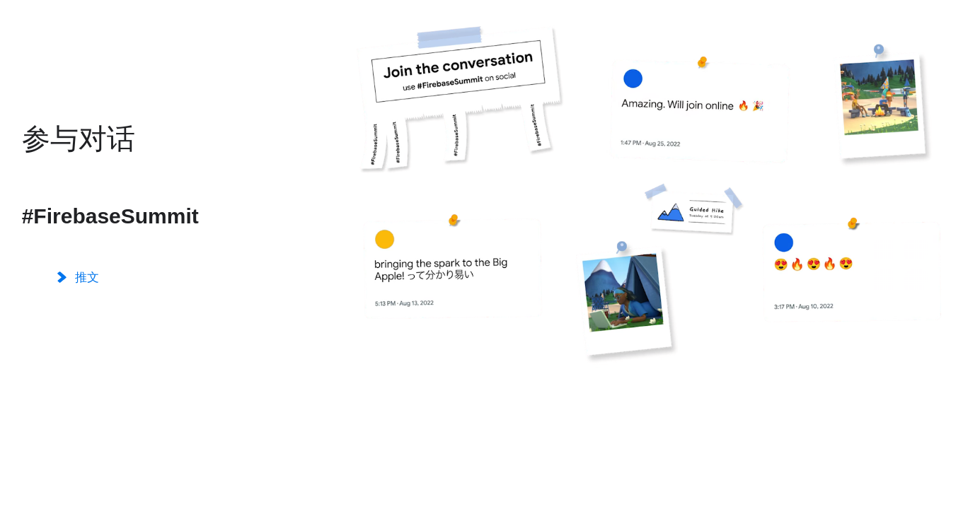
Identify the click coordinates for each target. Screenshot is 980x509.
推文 (78, 278)
